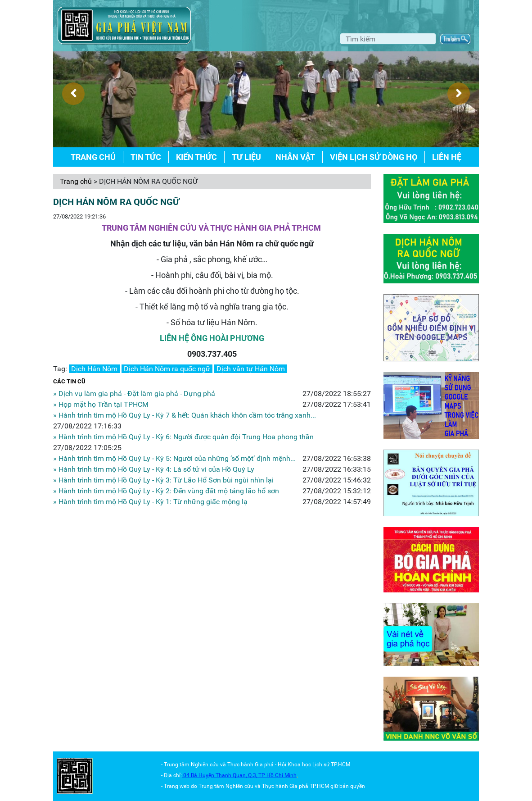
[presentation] (73, 94)
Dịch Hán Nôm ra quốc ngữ (167, 369)
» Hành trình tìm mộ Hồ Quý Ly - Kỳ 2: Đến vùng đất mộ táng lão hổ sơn (166, 491)
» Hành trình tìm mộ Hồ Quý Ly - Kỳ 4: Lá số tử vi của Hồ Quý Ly (154, 469)
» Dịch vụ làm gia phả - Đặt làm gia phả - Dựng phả (134, 394)
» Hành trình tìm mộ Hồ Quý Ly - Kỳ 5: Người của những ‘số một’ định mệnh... (174, 458)
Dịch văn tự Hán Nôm (251, 369)
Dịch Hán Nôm (94, 369)
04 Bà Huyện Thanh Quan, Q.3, (221, 775)
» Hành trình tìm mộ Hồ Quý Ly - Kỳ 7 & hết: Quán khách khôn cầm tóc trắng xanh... (185, 415)
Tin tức (146, 157)
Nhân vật (295, 157)
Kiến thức (196, 157)
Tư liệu (246, 157)
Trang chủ (93, 157)
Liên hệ (447, 157)
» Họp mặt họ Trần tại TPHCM (101, 404)
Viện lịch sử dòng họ (374, 157)
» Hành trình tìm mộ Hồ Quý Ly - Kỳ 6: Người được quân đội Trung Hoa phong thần (183, 437)
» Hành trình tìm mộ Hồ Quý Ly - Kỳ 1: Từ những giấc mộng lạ (150, 502)
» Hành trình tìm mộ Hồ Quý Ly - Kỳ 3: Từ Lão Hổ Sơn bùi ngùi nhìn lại (163, 480)
